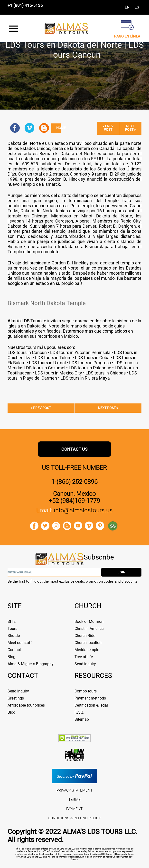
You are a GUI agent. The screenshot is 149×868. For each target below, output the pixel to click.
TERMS (74, 800)
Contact (14, 650)
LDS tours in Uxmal (47, 363)
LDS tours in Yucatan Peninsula (80, 352)
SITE (12, 621)
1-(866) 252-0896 (74, 482)
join (121, 572)
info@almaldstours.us (83, 510)
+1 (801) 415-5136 (25, 5)
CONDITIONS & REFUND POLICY (74, 818)
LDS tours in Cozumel (44, 368)
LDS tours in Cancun (27, 352)
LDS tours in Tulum (53, 358)
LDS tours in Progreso (90, 363)
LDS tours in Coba (92, 358)
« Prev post (108, 128)
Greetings (16, 698)
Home (59, 128)
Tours (12, 629)
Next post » (130, 128)
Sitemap (82, 719)
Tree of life (84, 657)
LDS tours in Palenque (89, 368)
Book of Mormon (89, 621)
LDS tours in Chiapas (106, 373)
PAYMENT (74, 809)
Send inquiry (85, 664)
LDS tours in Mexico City (58, 373)
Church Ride (85, 636)
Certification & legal (91, 705)
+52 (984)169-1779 (74, 501)
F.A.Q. (79, 712)
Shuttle (14, 636)
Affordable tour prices (26, 705)
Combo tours (86, 691)
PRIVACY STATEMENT (74, 790)
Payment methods (90, 698)
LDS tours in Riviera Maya (85, 378)
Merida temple (87, 650)
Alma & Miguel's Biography (31, 664)
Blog (11, 657)
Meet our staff (20, 643)
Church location (88, 643)
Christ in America (89, 629)
